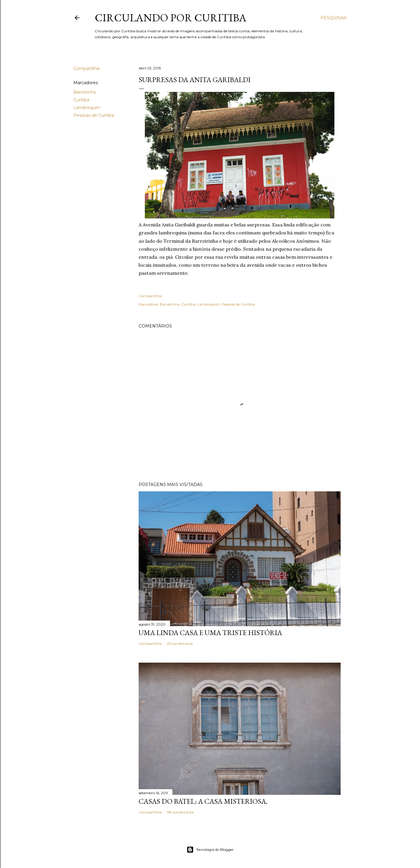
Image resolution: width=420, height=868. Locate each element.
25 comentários (180, 644)
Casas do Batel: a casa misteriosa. (203, 801)
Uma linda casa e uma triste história (210, 633)
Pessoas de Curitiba (94, 115)
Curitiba (81, 100)
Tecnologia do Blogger (210, 850)
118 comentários (180, 812)
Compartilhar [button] (87, 68)
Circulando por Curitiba (171, 18)
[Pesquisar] (334, 18)
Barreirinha (85, 92)
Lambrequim (87, 108)
